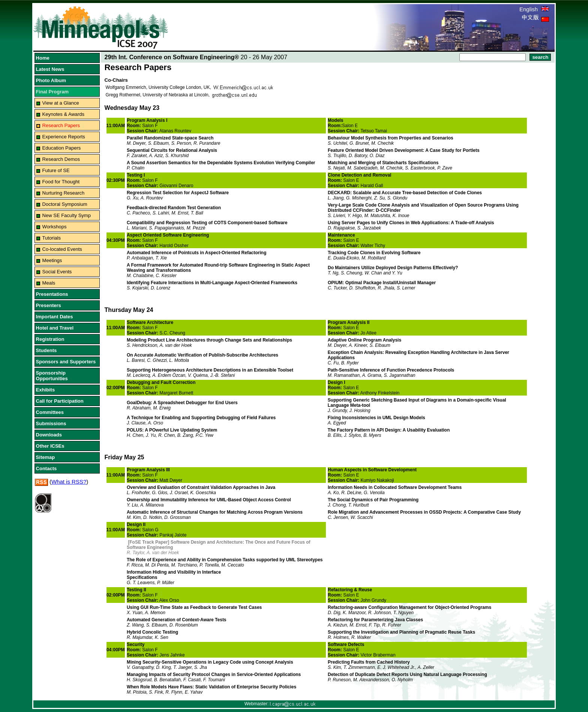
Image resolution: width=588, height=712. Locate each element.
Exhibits (46, 390)
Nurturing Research (64, 193)
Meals (49, 283)
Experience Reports (64, 137)
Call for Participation (60, 401)
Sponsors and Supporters (66, 362)
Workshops (55, 227)
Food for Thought (61, 182)
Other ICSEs (50, 446)
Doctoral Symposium (65, 204)
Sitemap (46, 457)
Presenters (49, 305)
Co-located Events (62, 249)
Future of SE (56, 170)
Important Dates (55, 317)
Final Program (52, 92)
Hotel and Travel (55, 328)
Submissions (51, 423)
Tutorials (52, 238)
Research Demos (61, 159)
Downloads (49, 435)
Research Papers (61, 125)
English (534, 9)
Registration (50, 339)
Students (46, 350)
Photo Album (51, 80)
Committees (50, 412)
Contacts (46, 468)
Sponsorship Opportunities (52, 376)
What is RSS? (69, 482)
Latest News (50, 69)
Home (43, 58)
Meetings (52, 260)
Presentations (52, 294)
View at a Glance (61, 103)
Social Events (57, 272)
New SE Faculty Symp (67, 215)
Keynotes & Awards (64, 114)
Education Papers (62, 148)
